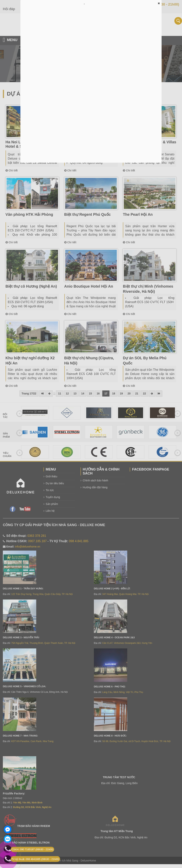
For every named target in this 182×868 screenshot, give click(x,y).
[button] (159, 3)
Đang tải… (91, 84)
